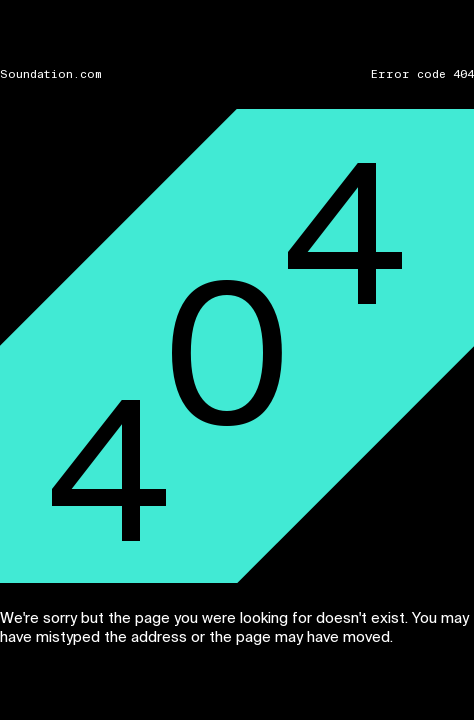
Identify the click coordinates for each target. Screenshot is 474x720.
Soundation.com (51, 74)
